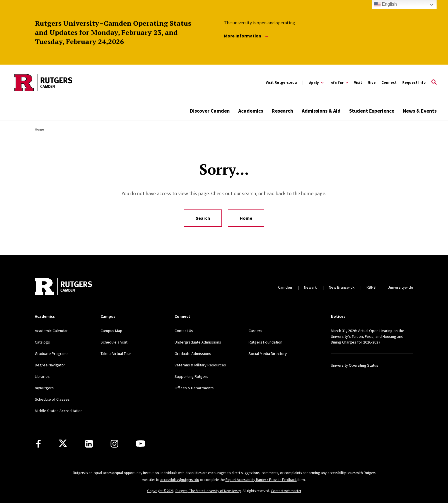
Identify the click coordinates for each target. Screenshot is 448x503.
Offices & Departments (194, 388)
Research (282, 111)
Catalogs (42, 342)
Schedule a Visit (114, 342)
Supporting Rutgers (191, 376)
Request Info (414, 82)
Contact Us (184, 331)
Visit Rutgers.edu (281, 82)
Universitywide (400, 287)
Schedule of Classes (52, 399)
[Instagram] (114, 444)
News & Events (420, 111)
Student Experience (372, 111)
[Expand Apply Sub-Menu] (316, 83)
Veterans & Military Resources (200, 365)
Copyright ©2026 (160, 491)
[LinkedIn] (89, 444)
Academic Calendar (51, 331)
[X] (63, 444)
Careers (255, 331)
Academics (251, 111)
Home (39, 129)
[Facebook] (38, 444)
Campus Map (111, 331)
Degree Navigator (50, 365)
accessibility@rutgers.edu (180, 480)
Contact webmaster (286, 491)
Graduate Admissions (193, 354)
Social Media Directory (268, 354)
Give (372, 82)
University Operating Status (355, 365)
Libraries (42, 376)
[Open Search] (434, 83)
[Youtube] (141, 444)
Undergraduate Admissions (198, 342)
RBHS (371, 287)
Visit (358, 82)
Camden (285, 287)
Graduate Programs (52, 354)
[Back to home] (63, 287)
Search (203, 218)
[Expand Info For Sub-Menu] (339, 83)
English (385, 5)
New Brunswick (342, 287)
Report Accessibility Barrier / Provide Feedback (261, 480)
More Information (246, 36)
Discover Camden (210, 111)
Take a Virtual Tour (116, 354)
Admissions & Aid (321, 111)
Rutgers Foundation (265, 342)
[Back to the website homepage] (43, 83)
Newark (310, 287)
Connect (389, 82)
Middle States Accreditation (59, 411)
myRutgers (44, 388)
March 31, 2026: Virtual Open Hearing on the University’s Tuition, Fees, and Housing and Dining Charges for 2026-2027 (368, 336)
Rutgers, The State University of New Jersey (208, 491)
